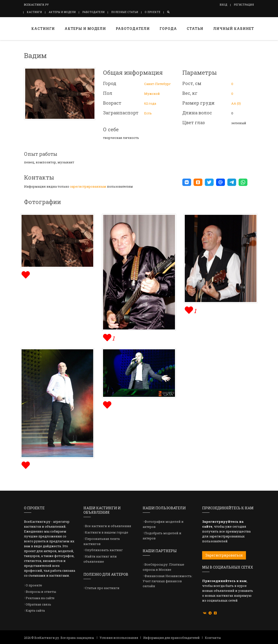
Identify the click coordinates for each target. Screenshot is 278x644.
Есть (148, 113)
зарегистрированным (88, 186)
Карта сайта (35, 610)
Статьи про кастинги (102, 588)
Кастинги (35, 12)
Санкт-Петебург (157, 84)
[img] (25, 274)
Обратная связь (38, 604)
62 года (150, 103)
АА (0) (236, 103)
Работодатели (94, 12)
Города (168, 29)
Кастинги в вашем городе (107, 532)
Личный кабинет (234, 29)
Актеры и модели (62, 12)
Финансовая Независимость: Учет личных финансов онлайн (168, 581)
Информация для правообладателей (171, 638)
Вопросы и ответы (41, 592)
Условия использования (119, 638)
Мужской (152, 94)
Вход (224, 5)
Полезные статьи (125, 12)
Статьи (195, 29)
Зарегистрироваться (224, 555)
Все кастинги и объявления (108, 526)
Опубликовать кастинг (104, 550)
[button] (187, 182)
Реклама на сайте (40, 598)
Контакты (213, 638)
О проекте (153, 12)
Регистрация (244, 5)
